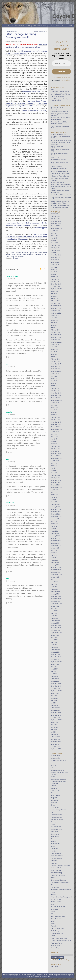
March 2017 (55, 386)
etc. (52, 812)
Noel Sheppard (41, 228)
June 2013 (54, 495)
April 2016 (54, 412)
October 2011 (55, 543)
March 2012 (55, 531)
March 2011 (55, 560)
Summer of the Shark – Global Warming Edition (61, 119)
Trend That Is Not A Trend (59, 938)
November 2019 (56, 308)
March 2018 (55, 357)
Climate (16, 258)
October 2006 (55, 688)
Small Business (56, 919)
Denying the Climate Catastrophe (57, 108)
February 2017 (55, 388)
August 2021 (55, 265)
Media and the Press (57, 868)
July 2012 (54, 521)
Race (52, 904)
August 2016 (55, 403)
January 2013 (55, 507)
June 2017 (54, 378)
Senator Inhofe (41, 254)
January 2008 (55, 652)
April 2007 (54, 674)
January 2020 (55, 303)
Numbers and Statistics (58, 880)
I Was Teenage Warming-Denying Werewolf (21, 36)
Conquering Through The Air (60, 92)
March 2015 (55, 444)
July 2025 (54, 233)
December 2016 (56, 393)
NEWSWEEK (16, 254)
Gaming (53, 822)
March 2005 (55, 734)
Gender (53, 824)
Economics (54, 800)
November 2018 (56, 337)
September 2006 (56, 691)
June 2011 (54, 553)
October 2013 (55, 485)
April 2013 (54, 500)
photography (55, 887)
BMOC (28, 26)
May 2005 (54, 730)
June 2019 (54, 320)
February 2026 (55, 216)
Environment (55, 807)
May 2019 (54, 323)
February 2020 (55, 301)
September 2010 (56, 575)
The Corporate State (57, 928)
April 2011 (54, 558)
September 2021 (56, 262)
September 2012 (56, 516)
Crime (53, 793)
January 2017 (55, 391)
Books (53, 777)
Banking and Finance (58, 770)
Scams (53, 912)
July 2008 (54, 638)
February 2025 (55, 245)
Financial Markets (56, 817)
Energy (53, 805)
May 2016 (54, 410)
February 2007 (55, 679)
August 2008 (55, 635)
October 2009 (55, 601)
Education (54, 803)
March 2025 (55, 243)
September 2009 (56, 604)
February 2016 (55, 417)
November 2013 (56, 483)
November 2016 (56, 395)
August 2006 (55, 693)
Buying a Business (57, 147)
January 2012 (55, 536)
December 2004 (56, 742)
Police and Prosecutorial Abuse (61, 890)
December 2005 (56, 713)
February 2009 (55, 621)
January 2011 (55, 565)
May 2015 (54, 439)
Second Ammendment (58, 916)
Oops (52, 89)
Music (53, 878)
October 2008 (55, 630)
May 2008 (54, 642)
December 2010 (56, 567)
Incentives (54, 851)
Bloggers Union (12, 31)
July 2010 (54, 579)
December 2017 (56, 364)
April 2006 (54, 703)
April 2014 (54, 470)
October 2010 (55, 572)
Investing (54, 861)
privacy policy (57, 80)
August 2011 (55, 548)
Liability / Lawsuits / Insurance (60, 866)
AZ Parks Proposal (56, 26)
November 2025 (56, 223)
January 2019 (55, 332)
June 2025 (54, 236)
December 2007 (56, 655)
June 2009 (54, 611)
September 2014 (56, 458)
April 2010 (54, 587)
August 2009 (55, 606)
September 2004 (56, 749)
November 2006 (56, 686)
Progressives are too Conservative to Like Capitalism (61, 183)
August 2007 (55, 664)
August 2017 (55, 374)
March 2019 (55, 328)
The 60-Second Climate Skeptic (61, 195)
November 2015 (56, 424)
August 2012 (55, 519)
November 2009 (56, 599)
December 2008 (56, 625)
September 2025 (56, 228)
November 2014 (56, 454)
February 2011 (55, 562)
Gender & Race (56, 827)
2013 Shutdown (56, 756)
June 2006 (54, 698)
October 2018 (55, 340)
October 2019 (55, 311)
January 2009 (55, 623)
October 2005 (55, 717)
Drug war (54, 798)
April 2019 (54, 325)
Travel (53, 936)
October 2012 (55, 514)
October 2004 (55, 746)
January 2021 (55, 282)
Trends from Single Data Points (61, 941)
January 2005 (55, 739)
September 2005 (56, 720)
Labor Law (54, 863)
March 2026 (55, 214)
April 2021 (54, 274)
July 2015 (54, 434)
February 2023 (55, 250)
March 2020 (55, 299)
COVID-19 (54, 788)
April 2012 (54, 529)
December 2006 (56, 684)
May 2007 (54, 671)
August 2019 (55, 316)
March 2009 (55, 618)
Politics (53, 892)
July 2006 (54, 696)
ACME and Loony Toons (59, 760)
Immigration (55, 849)
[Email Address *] (61, 63)
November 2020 (56, 284)
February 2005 (55, 737)
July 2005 (54, 725)
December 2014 (56, 451)
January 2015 (55, 449)
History (53, 839)
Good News (55, 832)
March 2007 (55, 676)
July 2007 (54, 667)
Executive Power (56, 815)
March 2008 (55, 647)
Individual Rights (56, 853)
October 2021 (55, 260)
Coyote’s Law (55, 157)
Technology (54, 926)
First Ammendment (57, 819)
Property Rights (56, 899)
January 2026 (55, 219)
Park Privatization (40, 26)
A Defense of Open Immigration (61, 140)
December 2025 (56, 221)
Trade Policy (55, 931)
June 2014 (54, 466)
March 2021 (55, 277)
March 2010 (55, 589)
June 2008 (54, 640)
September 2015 (56, 429)
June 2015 (54, 437)
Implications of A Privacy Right (61, 174)
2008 (12, 253)
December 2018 (56, 335)
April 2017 (54, 383)
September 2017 (56, 371)
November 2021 (56, 257)
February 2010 (55, 591)
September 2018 (56, 342)
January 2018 (55, 361)
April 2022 (54, 252)
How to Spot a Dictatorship (59, 171)
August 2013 (55, 490)
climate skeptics (22, 253)
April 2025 (54, 240)
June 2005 (54, 727)
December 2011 (56, 538)
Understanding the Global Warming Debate (59, 123)
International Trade (57, 858)
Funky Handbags (56, 166)
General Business (56, 829)
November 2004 (56, 744)
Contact (69, 26)
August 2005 (55, 722)
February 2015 (55, 446)
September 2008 (56, 633)
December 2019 (56, 306)
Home (7, 26)
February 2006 (55, 708)
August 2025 (55, 231)
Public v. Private (56, 902)
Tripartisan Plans (56, 943)
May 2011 (54, 555)
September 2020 (56, 289)
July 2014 (54, 463)
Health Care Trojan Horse (59, 169)
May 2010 (54, 584)
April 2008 (54, 645)
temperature (10, 256)
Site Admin (54, 966)
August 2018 (55, 345)
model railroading (56, 873)
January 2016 (55, 420)
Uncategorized (55, 945)
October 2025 (55, 226)
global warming (36, 253)
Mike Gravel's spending (31, 91)
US (16, 256)
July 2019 (54, 318)
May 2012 (54, 526)
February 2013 (55, 504)
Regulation (54, 909)
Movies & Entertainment (58, 875)
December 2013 (56, 480)
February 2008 (55, 650)
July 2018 (54, 347)
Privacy (53, 895)
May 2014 (54, 468)
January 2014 (55, 478)
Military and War (56, 870)
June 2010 (54, 582)
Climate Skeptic (18, 26)
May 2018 (54, 352)
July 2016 (54, 405)
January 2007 (55, 681)
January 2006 (55, 710)
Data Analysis (55, 795)
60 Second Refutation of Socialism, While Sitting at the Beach (60, 136)
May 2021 (54, 272)
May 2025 (54, 238)
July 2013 (54, 492)
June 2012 (54, 524)
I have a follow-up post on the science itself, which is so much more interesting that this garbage (26, 237)
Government (55, 834)
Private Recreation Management (61, 897)
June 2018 (54, 349)
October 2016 (55, 398)
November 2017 (56, 366)
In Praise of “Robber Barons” (60, 176)
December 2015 (56, 422)
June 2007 (54, 669)
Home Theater (55, 844)
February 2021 (55, 279)
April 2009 (54, 616)
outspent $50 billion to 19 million (33, 111)
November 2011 (56, 541)
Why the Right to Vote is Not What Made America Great (60, 206)
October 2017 (55, 369)
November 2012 (56, 512)
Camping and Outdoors (58, 779)
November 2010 (56, 570)
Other (53, 885)
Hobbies (53, 841)
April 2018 (54, 354)
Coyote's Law (55, 790)
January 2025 (55, 248)
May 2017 (54, 381)
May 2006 (54, 700)
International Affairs (57, 856)
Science (53, 914)
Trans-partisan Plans (57, 933)
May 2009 (54, 613)
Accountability (55, 758)
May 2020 (54, 294)
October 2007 (55, 659)
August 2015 (55, 432)
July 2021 (54, 267)
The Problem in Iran (57, 96)
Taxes (53, 924)
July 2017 (54, 376)
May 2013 (54, 497)
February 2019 (55, 330)
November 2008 (56, 628)
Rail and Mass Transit (58, 907)
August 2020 (55, 291)
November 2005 (56, 715)
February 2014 (55, 475)
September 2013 (56, 487)
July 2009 (54, 609)
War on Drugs (55, 948)
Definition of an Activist (58, 160)
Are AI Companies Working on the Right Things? (60, 100)
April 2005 (54, 732)
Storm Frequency (40, 31)
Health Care (55, 836)
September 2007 (56, 662)
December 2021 (56, 255)
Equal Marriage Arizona (58, 810)
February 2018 (55, 359)
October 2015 (55, 427)
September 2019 (56, 313)
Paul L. (9, 579)
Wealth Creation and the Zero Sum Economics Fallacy (60, 202)
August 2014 (55, 461)
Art (52, 768)
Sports (53, 921)
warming (21, 256)
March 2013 (55, 502)
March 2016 (55, 415)
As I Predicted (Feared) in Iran (61, 94)
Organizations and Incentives (60, 882)
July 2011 (54, 550)
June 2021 (54, 269)
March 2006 (55, 705)
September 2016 (56, 400)
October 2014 (55, 456)
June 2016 (54, 407)
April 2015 (54, 441)
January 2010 (55, 594)
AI (51, 763)
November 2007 (56, 657)
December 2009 (56, 596)
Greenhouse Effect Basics (59, 111)
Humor (53, 846)
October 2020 (55, 286)
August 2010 (55, 577)
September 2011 (56, 546)
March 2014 (55, 473)
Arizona (53, 765)
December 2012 (56, 509)
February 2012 (55, 533)
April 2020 (54, 296)
